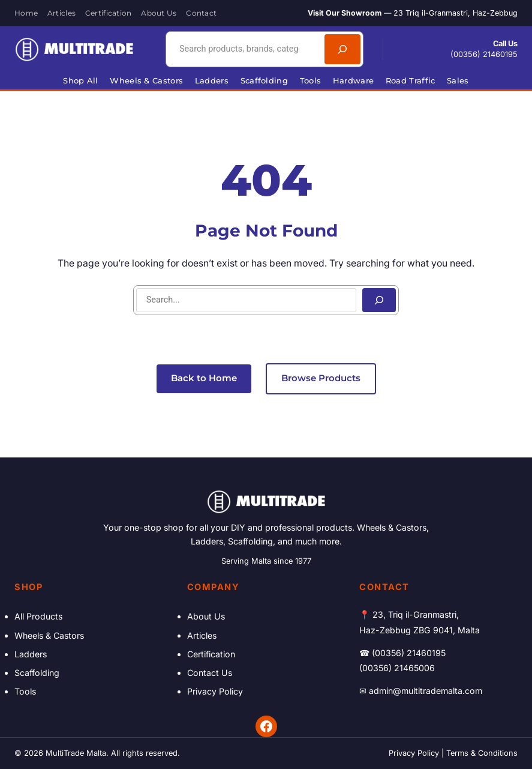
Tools (25, 691)
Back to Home (204, 378)
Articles (202, 635)
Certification (211, 654)
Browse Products (321, 378)
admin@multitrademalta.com (426, 691)
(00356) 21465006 (397, 668)
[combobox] (244, 49)
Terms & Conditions (482, 753)
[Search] (342, 49)
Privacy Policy (215, 691)
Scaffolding (37, 673)
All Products (38, 616)
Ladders (31, 654)
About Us (206, 616)
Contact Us (210, 673)
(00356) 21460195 (484, 54)
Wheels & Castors (49, 635)
